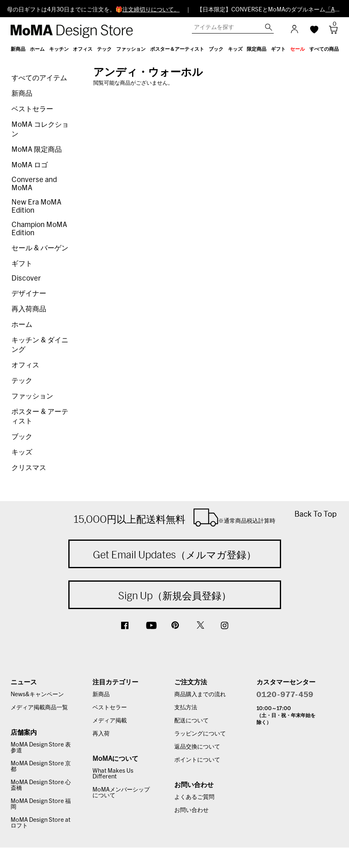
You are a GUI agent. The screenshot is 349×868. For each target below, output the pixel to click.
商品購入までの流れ (200, 695)
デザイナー (29, 293)
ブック (22, 437)
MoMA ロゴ (30, 165)
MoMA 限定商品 (37, 150)
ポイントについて (197, 760)
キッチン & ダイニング (40, 345)
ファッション (32, 396)
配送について (191, 721)
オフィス (25, 365)
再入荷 (101, 734)
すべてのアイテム (39, 78)
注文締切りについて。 (151, 10)
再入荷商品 (29, 309)
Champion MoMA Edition (39, 229)
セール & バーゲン (40, 248)
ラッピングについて (200, 734)
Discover (26, 278)
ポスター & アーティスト (40, 416)
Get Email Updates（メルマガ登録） (174, 555)
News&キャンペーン (37, 695)
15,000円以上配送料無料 (174, 517)
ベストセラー (32, 109)
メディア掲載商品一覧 (39, 708)
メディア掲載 (110, 721)
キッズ (22, 452)
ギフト (22, 264)
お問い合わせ (191, 810)
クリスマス (29, 468)
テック (22, 381)
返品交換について (197, 747)
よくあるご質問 (194, 797)
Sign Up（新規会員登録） (175, 596)
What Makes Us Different (113, 774)
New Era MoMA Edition (36, 206)
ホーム (22, 325)
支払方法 (186, 708)
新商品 (22, 93)
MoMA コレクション (40, 129)
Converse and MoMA (34, 184)
